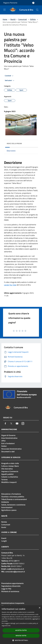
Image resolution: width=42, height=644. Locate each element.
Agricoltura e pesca (9, 510)
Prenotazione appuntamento (12, 583)
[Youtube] (17, 423)
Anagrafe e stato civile (10, 463)
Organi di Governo (8, 435)
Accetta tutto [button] (21, 630)
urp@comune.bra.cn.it (15, 569)
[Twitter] (11, 423)
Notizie (4, 522)
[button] (21, 640)
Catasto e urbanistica (10, 477)
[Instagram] (23, 423)
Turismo (4, 479)
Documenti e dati (8, 451)
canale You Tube (10, 285)
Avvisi (4, 527)
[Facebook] (5, 423)
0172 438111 (14, 561)
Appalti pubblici (7, 474)
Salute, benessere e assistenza (13, 505)
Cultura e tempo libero (10, 466)
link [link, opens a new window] (9, 626)
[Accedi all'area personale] (33, 3)
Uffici (3, 441)
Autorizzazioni (7, 507)
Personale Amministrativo (11, 449)
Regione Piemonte (10, 3)
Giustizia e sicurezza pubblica (13, 497)
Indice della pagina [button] (14, 143)
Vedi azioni (10, 81)
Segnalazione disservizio (11, 586)
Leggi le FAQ (6, 589)
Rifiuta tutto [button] (21, 636)
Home (5, 19)
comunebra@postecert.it (15, 572)
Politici (4, 446)
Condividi (9, 76)
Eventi (4, 538)
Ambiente (5, 502)
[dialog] (21, 625)
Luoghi (4, 541)
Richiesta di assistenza (10, 591)
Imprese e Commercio (10, 471)
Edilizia (33, 19)
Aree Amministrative (9, 438)
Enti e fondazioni (8, 443)
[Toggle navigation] (4, 10)
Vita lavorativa (7, 469)
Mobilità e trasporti (9, 482)
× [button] (39, 608)
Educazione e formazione (11, 494)
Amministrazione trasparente (13, 603)
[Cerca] (37, 10)
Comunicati (23, 19)
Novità (13, 19)
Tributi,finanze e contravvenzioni (14, 499)
